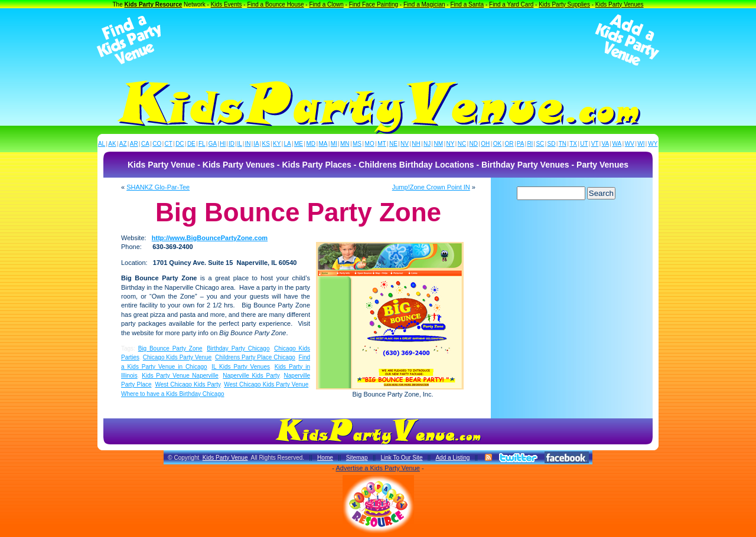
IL (240, 144)
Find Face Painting (374, 4)
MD (311, 144)
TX (573, 144)
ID (232, 144)
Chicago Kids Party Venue (177, 357)
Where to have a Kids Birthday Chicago (173, 394)
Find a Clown (326, 4)
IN (247, 144)
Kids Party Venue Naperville (180, 376)
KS (266, 144)
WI (641, 144)
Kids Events (227, 4)
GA (213, 144)
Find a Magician (424, 4)
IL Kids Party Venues (241, 367)
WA (617, 144)
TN (563, 144)
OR (509, 144)
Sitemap (357, 458)
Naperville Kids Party (251, 376)
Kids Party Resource (154, 4)
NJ (427, 144)
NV (405, 144)
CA (145, 144)
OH (485, 144)
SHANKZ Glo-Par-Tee (158, 187)
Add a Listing (452, 458)
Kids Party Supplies (564, 4)
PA (521, 144)
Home (325, 458)
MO (370, 144)
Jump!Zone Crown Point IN (431, 187)
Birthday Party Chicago (238, 348)
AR (134, 144)
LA (288, 144)
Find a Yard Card (511, 4)
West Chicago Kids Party (188, 384)
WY (653, 144)
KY (277, 144)
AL (102, 144)
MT (382, 144)
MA (323, 144)
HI (223, 144)
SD (552, 144)
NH (416, 144)
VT (595, 144)
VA (606, 144)
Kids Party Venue (225, 458)
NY (450, 144)
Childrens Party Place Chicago (255, 357)
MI (334, 144)
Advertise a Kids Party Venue (377, 468)
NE (393, 144)
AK (112, 144)
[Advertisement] (378, 40)
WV (630, 144)
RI (530, 144)
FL (202, 144)
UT (584, 144)
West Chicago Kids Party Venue (266, 384)
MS (357, 144)
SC (540, 144)
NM (439, 144)
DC (180, 144)
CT (169, 144)
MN (345, 144)
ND (474, 144)
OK (497, 144)
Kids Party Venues (620, 4)
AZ (123, 144)
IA (256, 144)
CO (157, 144)
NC (462, 144)
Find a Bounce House (275, 4)
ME (299, 144)
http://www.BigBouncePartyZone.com (210, 238)
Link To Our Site (401, 458)
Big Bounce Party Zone (170, 348)
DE (191, 144)
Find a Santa (467, 4)
